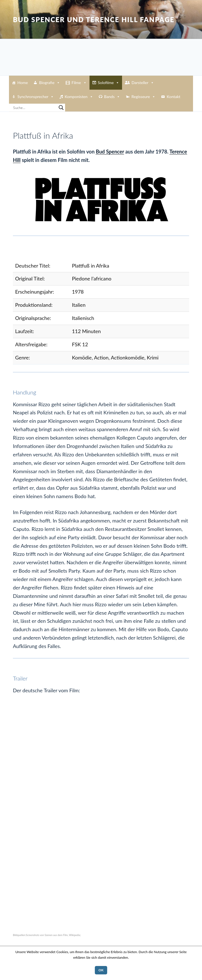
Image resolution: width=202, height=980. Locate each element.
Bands (112, 97)
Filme (79, 83)
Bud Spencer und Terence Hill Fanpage (94, 19)
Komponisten (79, 97)
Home (23, 83)
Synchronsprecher (36, 97)
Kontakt (174, 97)
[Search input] (35, 108)
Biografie (50, 83)
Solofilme (109, 83)
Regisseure (143, 97)
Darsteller (143, 83)
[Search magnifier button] (61, 108)
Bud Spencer (110, 152)
